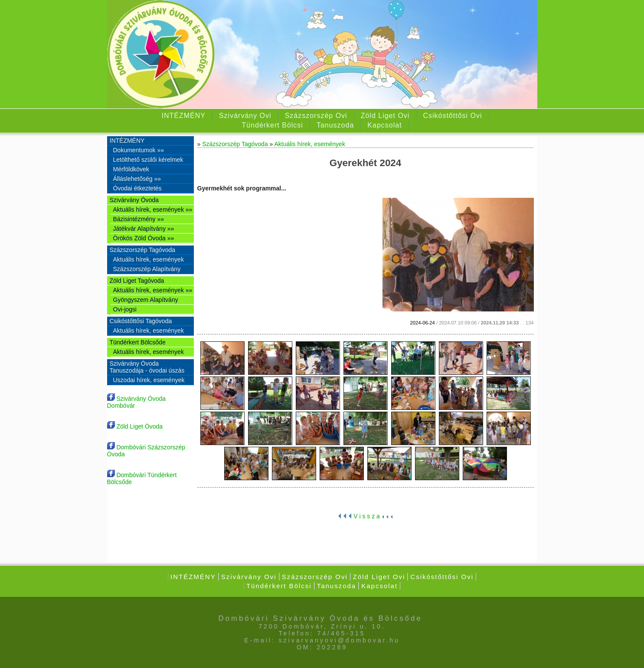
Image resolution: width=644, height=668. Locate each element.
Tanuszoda (335, 125)
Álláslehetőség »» (137, 179)
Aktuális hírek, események (149, 259)
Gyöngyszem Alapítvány (146, 300)
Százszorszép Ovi (316, 116)
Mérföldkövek (131, 169)
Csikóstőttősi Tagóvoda (141, 321)
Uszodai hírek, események (149, 380)
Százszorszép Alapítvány (147, 269)
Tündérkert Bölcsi (272, 125)
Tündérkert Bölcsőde (138, 342)
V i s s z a (365, 516)
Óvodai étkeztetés (137, 188)
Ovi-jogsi (125, 309)
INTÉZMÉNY (183, 116)
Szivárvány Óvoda (134, 200)
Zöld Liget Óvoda (135, 426)
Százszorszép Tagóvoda (143, 250)
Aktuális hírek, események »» (153, 210)
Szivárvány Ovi (245, 116)
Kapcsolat (384, 125)
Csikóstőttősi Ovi (452, 116)
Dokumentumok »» (139, 150)
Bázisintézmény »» (139, 219)
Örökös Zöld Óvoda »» (144, 238)
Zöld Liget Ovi (385, 116)
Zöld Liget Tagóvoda (137, 281)
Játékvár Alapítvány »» (144, 229)
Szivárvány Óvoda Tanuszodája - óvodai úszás (147, 367)
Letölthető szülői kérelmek (148, 160)
